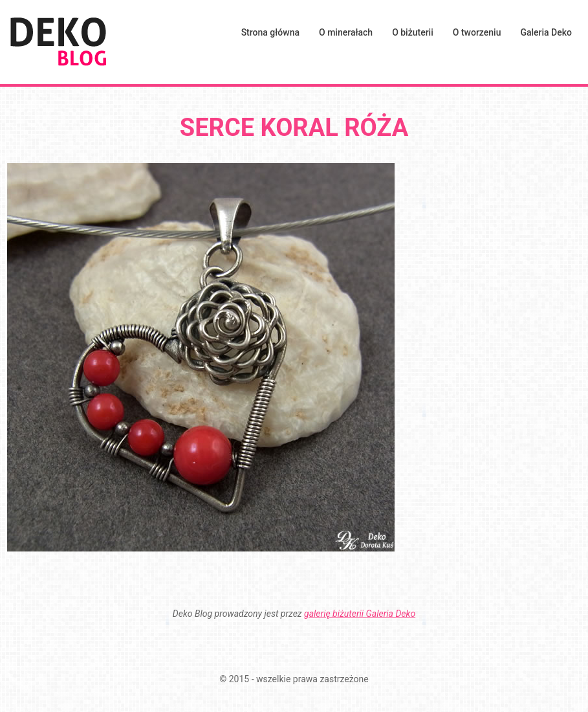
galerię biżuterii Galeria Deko (360, 614)
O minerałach (346, 32)
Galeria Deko (546, 32)
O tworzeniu (477, 32)
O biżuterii (413, 32)
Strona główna (270, 32)
